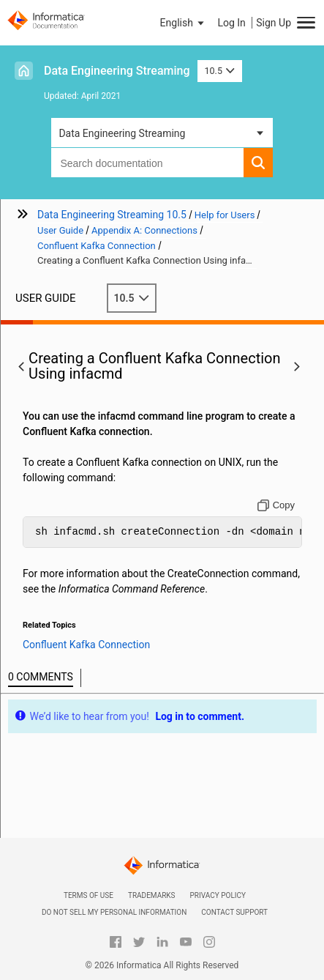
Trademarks (152, 895)
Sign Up (274, 23)
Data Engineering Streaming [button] (122, 133)
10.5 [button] (220, 71)
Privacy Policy (218, 895)
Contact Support (234, 912)
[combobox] (147, 163)
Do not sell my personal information (114, 912)
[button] (184, 23)
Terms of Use (88, 895)
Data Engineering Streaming (117, 71)
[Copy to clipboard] (276, 505)
